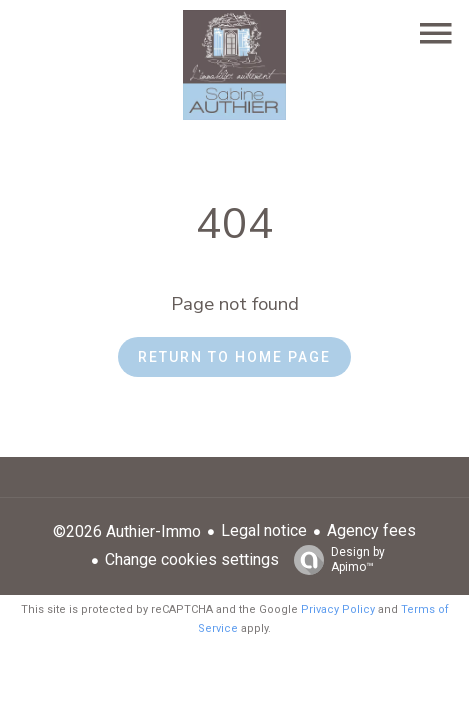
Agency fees (371, 530)
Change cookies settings (192, 559)
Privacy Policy (338, 609)
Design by (334, 560)
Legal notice (264, 530)
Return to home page (234, 357)
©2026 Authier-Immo (127, 531)
